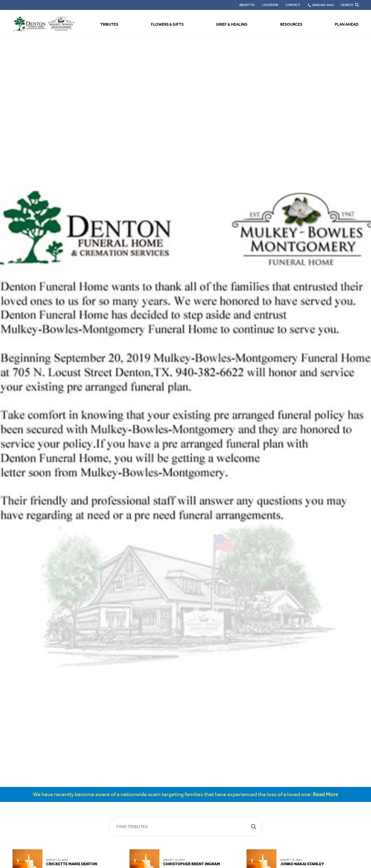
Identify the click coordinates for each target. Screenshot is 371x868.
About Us (247, 5)
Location (270, 5)
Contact (293, 5)
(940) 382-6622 (323, 5)
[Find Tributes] (185, 827)
